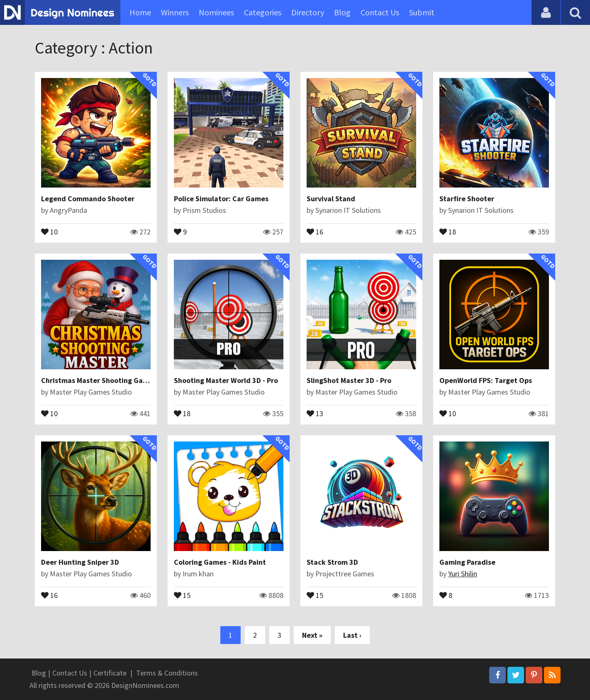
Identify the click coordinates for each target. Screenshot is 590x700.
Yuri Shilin (463, 574)
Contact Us (380, 12)
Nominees (216, 12)
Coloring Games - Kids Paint (220, 562)
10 (49, 231)
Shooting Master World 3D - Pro (226, 380)
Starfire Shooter (467, 199)
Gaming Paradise (467, 562)
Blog (342, 12)
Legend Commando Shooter (88, 199)
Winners (175, 12)
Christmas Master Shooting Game (97, 380)
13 (315, 413)
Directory (308, 12)
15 (182, 595)
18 (448, 231)
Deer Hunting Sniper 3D (80, 562)
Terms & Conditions (167, 673)
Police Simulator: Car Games (221, 199)
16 (315, 231)
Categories (263, 12)
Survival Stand (331, 199)
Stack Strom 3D (332, 562)
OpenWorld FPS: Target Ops (486, 380)
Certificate (110, 673)
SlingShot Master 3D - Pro (349, 380)
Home (140, 12)
